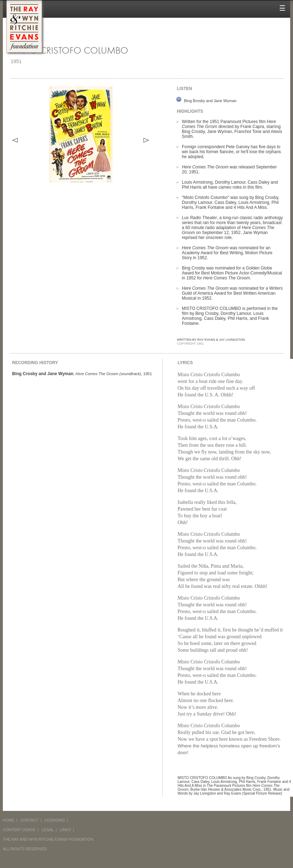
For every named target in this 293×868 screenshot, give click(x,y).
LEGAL (48, 830)
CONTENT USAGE (19, 830)
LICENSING (55, 820)
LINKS (66, 830)
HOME (9, 820)
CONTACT (30, 820)
